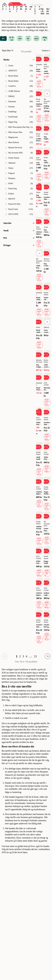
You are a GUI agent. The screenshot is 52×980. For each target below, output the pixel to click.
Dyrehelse (26, 7)
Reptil (17, 7)
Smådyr (10, 7)
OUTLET (35, 8)
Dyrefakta (48, 11)
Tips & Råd (42, 11)
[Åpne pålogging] (4, 5)
